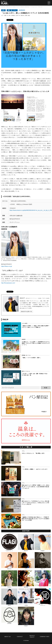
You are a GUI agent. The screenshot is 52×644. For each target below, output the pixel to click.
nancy (26, 561)
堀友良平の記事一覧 (26, 311)
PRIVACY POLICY (32, 636)
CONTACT (20, 637)
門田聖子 (26, 617)
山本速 (26, 597)
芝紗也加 (9, 579)
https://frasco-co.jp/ (7, 266)
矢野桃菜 (9, 615)
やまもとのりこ (43, 579)
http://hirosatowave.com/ (8, 283)
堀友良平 (26, 543)
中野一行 (43, 561)
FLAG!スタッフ (9, 543)
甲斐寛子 (43, 543)
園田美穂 (26, 579)
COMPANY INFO (45, 637)
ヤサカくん (43, 597)
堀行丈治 (9, 561)
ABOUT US (7, 637)
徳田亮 (9, 597)
